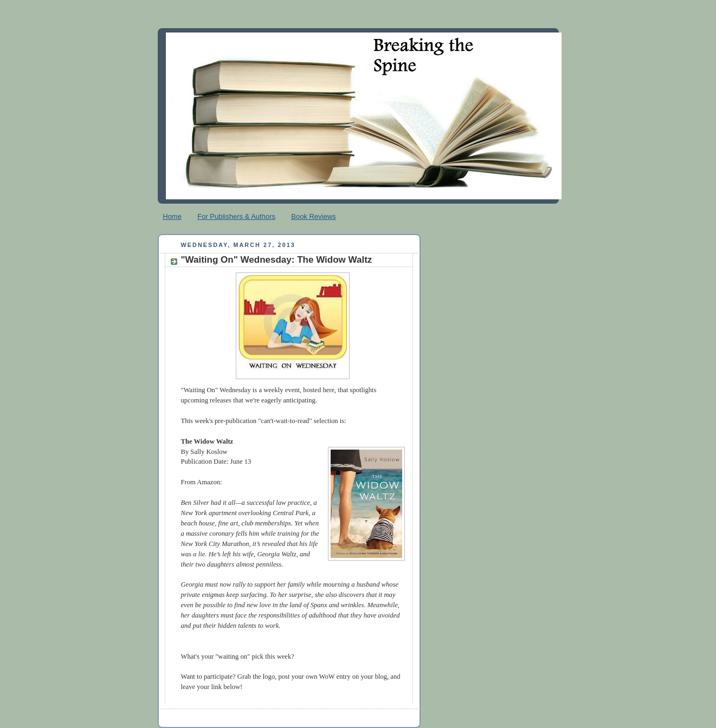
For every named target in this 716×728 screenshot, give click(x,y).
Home (172, 216)
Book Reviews (313, 216)
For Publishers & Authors (236, 216)
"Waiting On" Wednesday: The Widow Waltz (277, 260)
